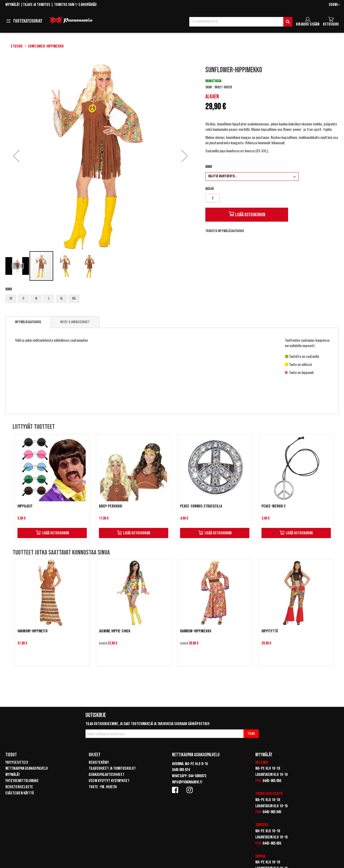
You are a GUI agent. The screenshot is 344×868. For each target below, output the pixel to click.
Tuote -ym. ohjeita (103, 787)
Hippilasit (25, 506)
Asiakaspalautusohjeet (107, 775)
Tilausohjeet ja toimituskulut (112, 768)
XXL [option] (74, 299)
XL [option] (61, 299)
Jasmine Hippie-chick (115, 631)
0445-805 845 (272, 812)
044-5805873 (197, 776)
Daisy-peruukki (110, 506)
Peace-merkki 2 (273, 506)
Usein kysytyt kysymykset (109, 781)
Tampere (262, 825)
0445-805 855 (272, 843)
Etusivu (17, 46)
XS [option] (11, 299)
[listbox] (100, 299)
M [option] (36, 299)
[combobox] (241, 22)
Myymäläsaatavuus (28, 322)
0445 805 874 (181, 770)
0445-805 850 (272, 781)
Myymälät (13, 5)
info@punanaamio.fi (187, 782)
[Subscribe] (251, 734)
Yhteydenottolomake (22, 781)
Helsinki (262, 763)
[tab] (28, 322)
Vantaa (260, 856)
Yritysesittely (17, 763)
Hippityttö (270, 631)
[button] (334, 5)
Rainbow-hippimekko (196, 631)
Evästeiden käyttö (20, 793)
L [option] (49, 299)
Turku (260, 794)
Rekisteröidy (99, 763)
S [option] (23, 299)
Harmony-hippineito (33, 631)
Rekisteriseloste (19, 787)
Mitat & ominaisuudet (75, 322)
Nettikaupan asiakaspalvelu (27, 768)
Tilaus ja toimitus (37, 5)
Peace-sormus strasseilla (201, 506)
